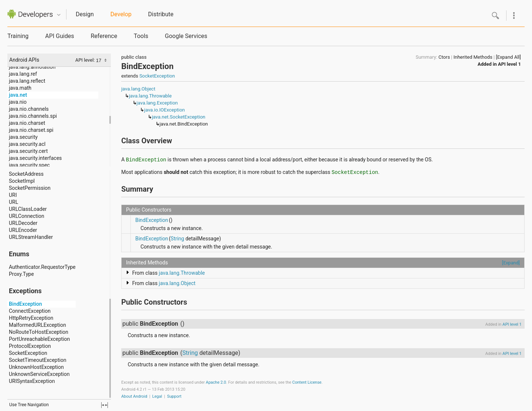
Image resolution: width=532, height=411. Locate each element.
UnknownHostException (36, 367)
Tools (141, 36)
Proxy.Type (21, 274)
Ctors (444, 57)
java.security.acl (27, 144)
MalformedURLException (37, 325)
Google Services (186, 36)
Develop (121, 14)
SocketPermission (30, 188)
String (178, 239)
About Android (134, 396)
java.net (18, 95)
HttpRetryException (31, 318)
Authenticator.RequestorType (42, 267)
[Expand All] (508, 57)
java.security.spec (29, 165)
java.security (23, 137)
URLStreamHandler (31, 237)
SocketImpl (22, 181)
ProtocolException (30, 346)
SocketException (28, 353)
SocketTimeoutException (37, 360)
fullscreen (105, 405)
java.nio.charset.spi (31, 130)
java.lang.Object (138, 89)
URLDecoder (23, 223)
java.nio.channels (29, 109)
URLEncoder (23, 230)
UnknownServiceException (39, 374)
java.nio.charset (27, 123)
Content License (307, 382)
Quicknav (59, 15)
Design (85, 14)
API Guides (59, 36)
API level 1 (509, 64)
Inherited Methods (473, 57)
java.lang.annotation (32, 67)
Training (18, 36)
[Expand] (511, 263)
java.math (20, 88)
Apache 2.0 (216, 382)
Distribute (161, 14)
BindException (25, 304)
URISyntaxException (32, 381)
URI (13, 195)
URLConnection (27, 216)
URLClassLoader (28, 209)
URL (13, 202)
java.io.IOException (164, 110)
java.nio (18, 102)
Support (174, 396)
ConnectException (30, 311)
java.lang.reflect (27, 81)
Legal (157, 396)
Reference (104, 36)
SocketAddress (26, 174)
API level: (86, 60)
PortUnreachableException (39, 339)
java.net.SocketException (179, 117)
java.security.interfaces (35, 158)
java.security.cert (28, 151)
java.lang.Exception (157, 103)
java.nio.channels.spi (33, 116)
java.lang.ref (23, 74)
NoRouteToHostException (39, 332)
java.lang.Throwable (150, 96)
